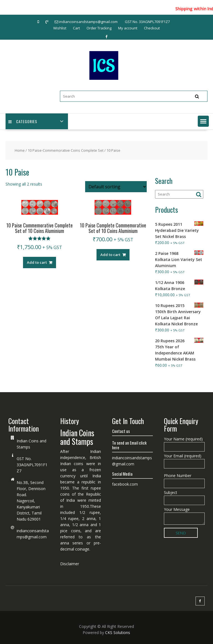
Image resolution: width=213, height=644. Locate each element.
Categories (23, 121)
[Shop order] (116, 187)
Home (20, 150)
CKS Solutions (118, 632)
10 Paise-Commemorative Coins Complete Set (66, 150)
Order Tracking (99, 28)
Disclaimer (70, 564)
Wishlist (60, 28)
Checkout (152, 28)
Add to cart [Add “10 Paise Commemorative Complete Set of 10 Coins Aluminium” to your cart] (37, 262)
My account (128, 28)
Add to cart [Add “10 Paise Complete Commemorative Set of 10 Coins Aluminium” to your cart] (110, 255)
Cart (76, 28)
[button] (203, 121)
